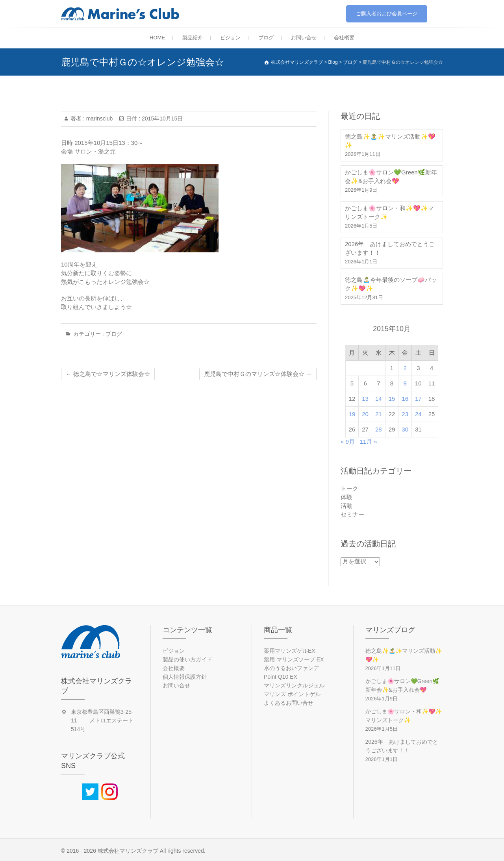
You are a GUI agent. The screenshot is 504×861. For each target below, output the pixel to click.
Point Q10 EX (281, 677)
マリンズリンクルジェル (294, 685)
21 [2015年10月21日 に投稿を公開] (379, 414)
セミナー (352, 514)
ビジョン (230, 38)
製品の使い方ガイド (187, 659)
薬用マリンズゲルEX (290, 651)
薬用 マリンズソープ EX (294, 659)
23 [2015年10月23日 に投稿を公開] (405, 414)
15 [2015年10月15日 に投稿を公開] (392, 399)
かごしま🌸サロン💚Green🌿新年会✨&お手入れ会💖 (391, 177)
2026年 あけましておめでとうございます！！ (390, 248)
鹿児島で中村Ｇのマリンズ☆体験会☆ (258, 374)
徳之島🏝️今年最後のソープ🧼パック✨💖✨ (391, 284)
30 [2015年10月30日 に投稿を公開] (405, 429)
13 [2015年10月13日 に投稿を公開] (365, 399)
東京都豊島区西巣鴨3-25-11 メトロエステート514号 (102, 720)
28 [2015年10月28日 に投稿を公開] (379, 429)
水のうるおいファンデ (291, 668)
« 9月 (348, 442)
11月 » (368, 442)
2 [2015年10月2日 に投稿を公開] (405, 368)
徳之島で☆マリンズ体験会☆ (108, 374)
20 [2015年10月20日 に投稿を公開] (365, 414)
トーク (349, 488)
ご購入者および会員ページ (387, 14)
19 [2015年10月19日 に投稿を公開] (352, 414)
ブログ (266, 38)
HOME (157, 38)
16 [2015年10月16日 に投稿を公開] (405, 399)
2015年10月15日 (161, 119)
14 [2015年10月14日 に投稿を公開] (379, 399)
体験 (346, 497)
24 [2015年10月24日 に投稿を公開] (418, 414)
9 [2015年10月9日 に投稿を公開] (405, 383)
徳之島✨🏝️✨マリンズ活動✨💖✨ (390, 141)
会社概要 (344, 38)
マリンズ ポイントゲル (292, 694)
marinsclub (99, 119)
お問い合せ (304, 38)
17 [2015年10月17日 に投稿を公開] (418, 399)
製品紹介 (193, 38)
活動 (346, 506)
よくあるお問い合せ (289, 703)
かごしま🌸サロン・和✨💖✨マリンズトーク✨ (389, 212)
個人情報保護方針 (185, 677)
